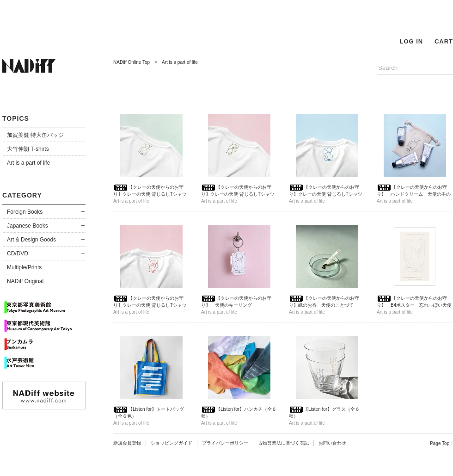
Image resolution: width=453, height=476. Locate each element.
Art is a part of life (28, 163)
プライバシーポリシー (225, 443)
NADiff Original (25, 281)
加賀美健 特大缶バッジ (35, 135)
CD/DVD (18, 253)
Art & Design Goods (31, 240)
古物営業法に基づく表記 (283, 443)
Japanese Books (28, 226)
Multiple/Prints (24, 267)
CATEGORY (22, 195)
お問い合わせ (332, 443)
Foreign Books (25, 212)
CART (444, 41)
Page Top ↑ (441, 443)
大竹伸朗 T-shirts (28, 149)
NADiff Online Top (132, 62)
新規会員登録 (127, 443)
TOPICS (16, 118)
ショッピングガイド (171, 443)
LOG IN (411, 41)
